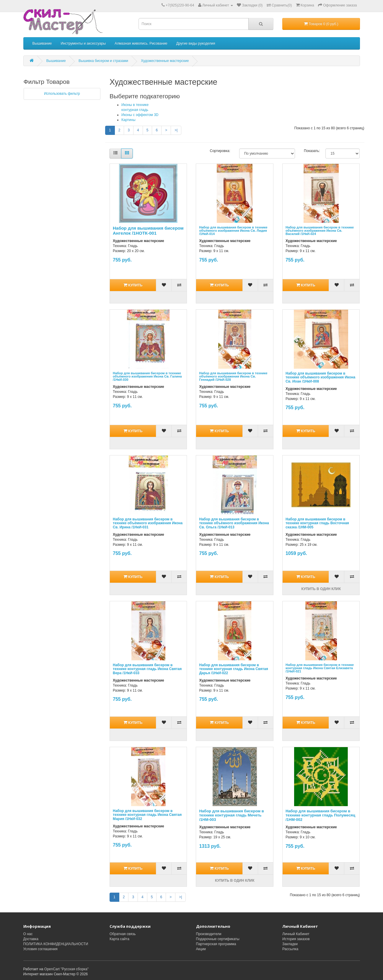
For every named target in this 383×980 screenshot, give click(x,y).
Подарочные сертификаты (218, 939)
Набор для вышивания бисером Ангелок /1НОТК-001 (148, 231)
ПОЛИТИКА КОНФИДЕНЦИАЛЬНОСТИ (56, 944)
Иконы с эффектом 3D (140, 115)
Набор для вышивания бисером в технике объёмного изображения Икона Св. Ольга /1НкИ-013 (234, 523)
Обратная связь (123, 934)
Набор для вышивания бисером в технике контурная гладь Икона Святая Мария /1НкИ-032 (147, 815)
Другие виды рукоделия (196, 43)
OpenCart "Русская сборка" (66, 969)
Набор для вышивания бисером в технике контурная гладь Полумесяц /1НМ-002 (320, 815)
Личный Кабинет (296, 934)
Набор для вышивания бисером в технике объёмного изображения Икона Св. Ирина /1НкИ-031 (148, 523)
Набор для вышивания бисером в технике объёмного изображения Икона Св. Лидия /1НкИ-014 (233, 231)
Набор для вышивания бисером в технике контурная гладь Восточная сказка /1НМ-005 (317, 523)
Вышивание (42, 43)
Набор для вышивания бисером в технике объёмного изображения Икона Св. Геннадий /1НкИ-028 (233, 376)
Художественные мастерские (165, 61)
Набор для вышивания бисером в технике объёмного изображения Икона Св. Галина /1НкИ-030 (147, 376)
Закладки (290, 944)
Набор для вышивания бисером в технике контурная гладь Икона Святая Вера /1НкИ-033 (147, 669)
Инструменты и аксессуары (83, 43)
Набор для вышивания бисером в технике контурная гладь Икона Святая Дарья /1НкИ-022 (233, 669)
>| (176, 130)
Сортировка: (220, 151)
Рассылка (290, 949)
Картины (128, 120)
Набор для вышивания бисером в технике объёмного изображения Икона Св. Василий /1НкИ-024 (320, 231)
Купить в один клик (321, 589)
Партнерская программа (216, 944)
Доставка (31, 939)
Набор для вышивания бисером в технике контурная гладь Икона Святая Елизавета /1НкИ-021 (320, 668)
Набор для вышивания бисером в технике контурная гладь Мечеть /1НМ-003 (231, 815)
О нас (28, 934)
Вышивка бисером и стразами (103, 61)
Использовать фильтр (62, 94)
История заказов (296, 939)
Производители (209, 934)
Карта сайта (119, 939)
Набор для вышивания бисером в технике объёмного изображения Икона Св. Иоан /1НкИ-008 (320, 377)
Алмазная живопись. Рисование (141, 43)
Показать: (310, 151)
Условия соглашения (40, 949)
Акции (201, 949)
